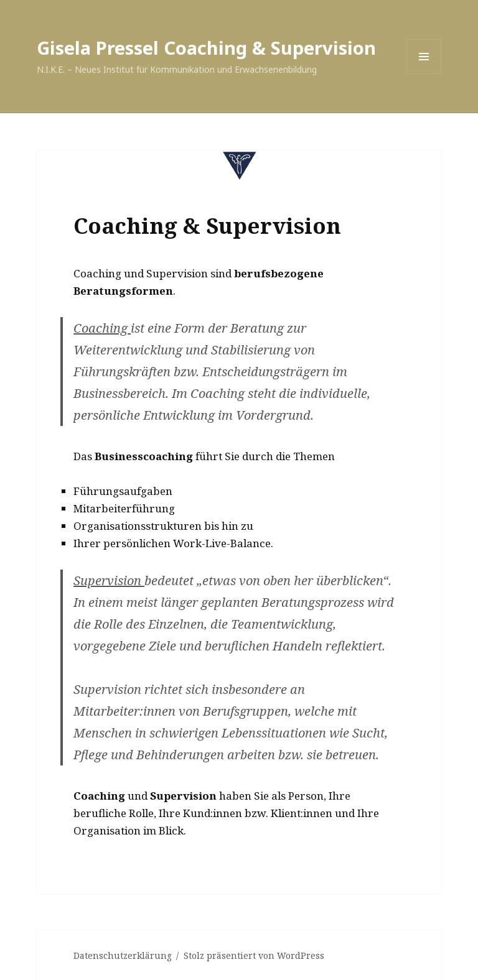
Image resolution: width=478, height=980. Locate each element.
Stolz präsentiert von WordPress (254, 955)
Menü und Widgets (424, 74)
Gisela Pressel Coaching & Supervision (206, 48)
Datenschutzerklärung (123, 955)
